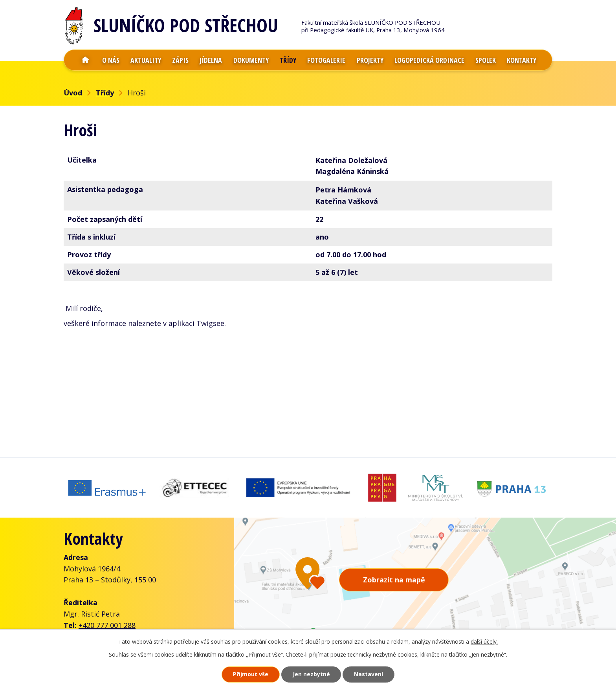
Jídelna (211, 60)
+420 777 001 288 (107, 624)
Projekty (370, 60)
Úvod (85, 60)
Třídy (288, 60)
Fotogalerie (326, 60)
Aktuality (146, 60)
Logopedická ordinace (429, 60)
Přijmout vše (251, 674)
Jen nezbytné (311, 674)
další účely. (484, 641)
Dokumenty (251, 60)
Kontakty (522, 60)
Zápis (180, 60)
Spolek (486, 60)
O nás (111, 60)
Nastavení (369, 674)
